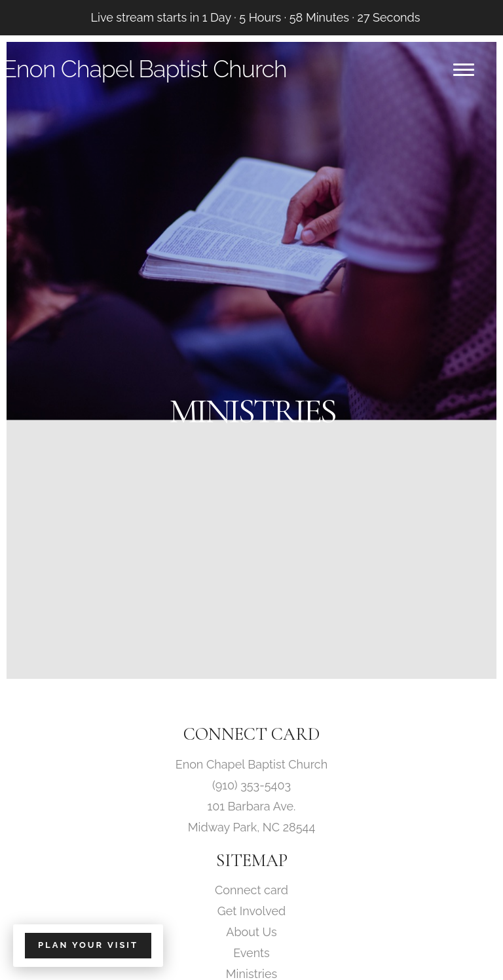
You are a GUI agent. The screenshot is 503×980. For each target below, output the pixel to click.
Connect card (251, 890)
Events (251, 953)
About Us (251, 932)
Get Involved (251, 911)
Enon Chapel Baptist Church (145, 69)
